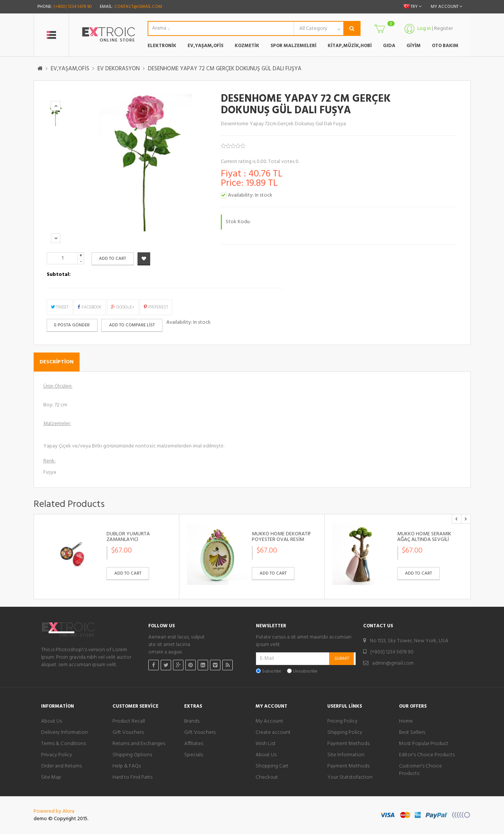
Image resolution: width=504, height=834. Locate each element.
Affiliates (194, 744)
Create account (273, 733)
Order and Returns (61, 766)
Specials (194, 755)
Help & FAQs (127, 766)
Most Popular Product (424, 744)
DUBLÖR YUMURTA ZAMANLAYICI (128, 537)
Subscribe (272, 672)
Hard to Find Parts (132, 778)
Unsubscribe (305, 672)
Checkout (267, 778)
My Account (269, 721)
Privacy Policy (57, 755)
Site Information (346, 755)
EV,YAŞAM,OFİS (70, 69)
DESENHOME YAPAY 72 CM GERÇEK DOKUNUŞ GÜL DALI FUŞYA (225, 69)
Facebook (90, 307)
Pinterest (156, 307)
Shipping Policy (345, 733)
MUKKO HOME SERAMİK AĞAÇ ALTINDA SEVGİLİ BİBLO (424, 540)
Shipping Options (132, 755)
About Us (52, 721)
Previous (56, 106)
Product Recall (129, 721)
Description (57, 362)
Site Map (51, 778)
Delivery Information (64, 733)
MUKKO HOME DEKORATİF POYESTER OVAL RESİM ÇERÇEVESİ (282, 540)
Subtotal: (59, 275)
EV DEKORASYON (119, 69)
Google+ (123, 307)
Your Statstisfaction (350, 778)
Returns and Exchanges (139, 744)
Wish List (266, 744)
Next (56, 238)
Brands (192, 721)
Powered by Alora (54, 811)
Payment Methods (348, 744)
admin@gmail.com (393, 663)
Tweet (60, 307)
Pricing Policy (342, 721)
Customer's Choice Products (420, 770)
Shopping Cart (272, 766)
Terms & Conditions (64, 744)
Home (406, 721)
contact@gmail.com (138, 7)
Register (444, 29)
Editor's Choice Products (427, 755)
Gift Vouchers (128, 733)
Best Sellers (412, 733)
